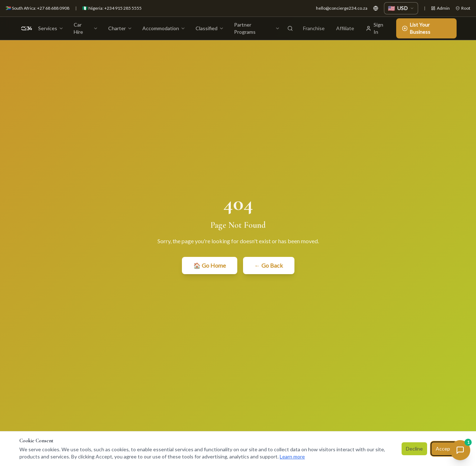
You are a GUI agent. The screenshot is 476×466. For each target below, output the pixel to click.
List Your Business (416, 28)
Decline (414, 449)
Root (463, 8)
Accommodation (164, 28)
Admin (440, 8)
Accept (444, 449)
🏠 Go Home (210, 265)
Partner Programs (257, 28)
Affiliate (345, 28)
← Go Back (269, 265)
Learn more (292, 456)
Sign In (374, 28)
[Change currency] (401, 8)
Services (51, 28)
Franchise (314, 28)
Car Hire (86, 28)
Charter (120, 28)
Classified (210, 28)
